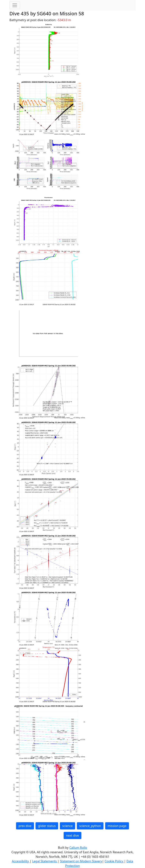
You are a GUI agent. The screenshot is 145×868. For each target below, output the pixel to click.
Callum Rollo (78, 848)
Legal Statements (45, 861)
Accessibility (21, 861)
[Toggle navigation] (15, 5)
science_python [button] (90, 826)
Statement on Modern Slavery (81, 861)
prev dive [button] (25, 826)
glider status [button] (47, 826)
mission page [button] (117, 826)
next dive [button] (72, 835)
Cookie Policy (114, 861)
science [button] (67, 826)
